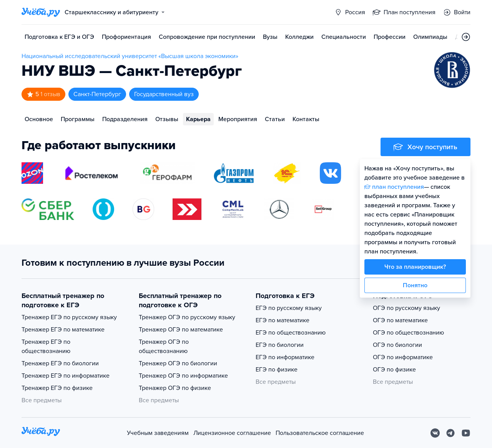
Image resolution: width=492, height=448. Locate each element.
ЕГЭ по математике (283, 320)
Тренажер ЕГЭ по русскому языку (69, 317)
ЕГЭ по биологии (280, 345)
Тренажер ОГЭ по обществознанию (164, 346)
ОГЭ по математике (400, 320)
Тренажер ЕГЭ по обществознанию (46, 346)
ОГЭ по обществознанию (408, 333)
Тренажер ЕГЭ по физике (57, 388)
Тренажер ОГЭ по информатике (183, 376)
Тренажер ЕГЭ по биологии (60, 363)
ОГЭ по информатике (403, 357)
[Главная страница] (41, 12)
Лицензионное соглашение (232, 433)
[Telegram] (450, 433)
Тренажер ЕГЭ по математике (63, 330)
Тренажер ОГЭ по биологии (178, 363)
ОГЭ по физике (394, 370)
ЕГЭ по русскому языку (289, 308)
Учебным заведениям (158, 433)
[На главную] (41, 433)
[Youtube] (466, 433)
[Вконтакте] (435, 433)
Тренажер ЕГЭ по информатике (66, 376)
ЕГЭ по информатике (285, 357)
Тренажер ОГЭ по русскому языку (187, 317)
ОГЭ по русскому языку (406, 308)
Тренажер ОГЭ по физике (175, 388)
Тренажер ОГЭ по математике (181, 330)
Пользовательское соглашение (320, 433)
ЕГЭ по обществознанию (291, 333)
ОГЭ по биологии (397, 345)
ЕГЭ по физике (277, 370)
